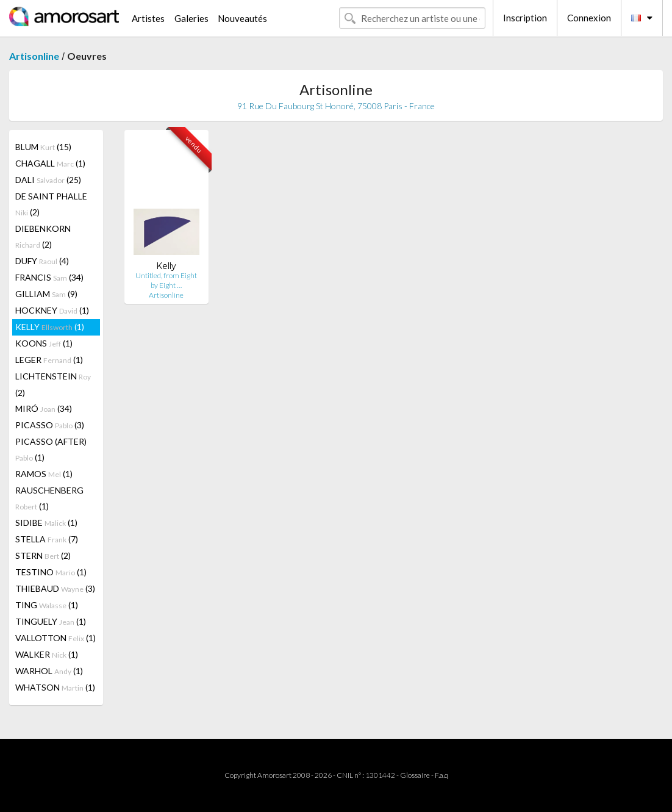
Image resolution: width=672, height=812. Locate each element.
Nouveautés (242, 18)
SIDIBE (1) (46, 523)
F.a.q (441, 775)
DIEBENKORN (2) (43, 236)
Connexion (589, 18)
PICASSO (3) (50, 425)
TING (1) (47, 605)
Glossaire (415, 775)
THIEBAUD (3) (55, 588)
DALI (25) (48, 180)
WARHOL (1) (49, 671)
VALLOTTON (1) (55, 638)
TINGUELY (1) (51, 621)
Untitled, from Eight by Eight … (166, 280)
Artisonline (34, 56)
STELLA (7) (47, 539)
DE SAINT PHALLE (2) (51, 204)
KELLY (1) (50, 327)
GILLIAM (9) (46, 294)
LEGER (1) (49, 360)
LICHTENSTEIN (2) (53, 384)
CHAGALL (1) (50, 163)
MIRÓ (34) (44, 408)
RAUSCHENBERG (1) (49, 498)
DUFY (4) (42, 261)
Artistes (148, 18)
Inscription (525, 18)
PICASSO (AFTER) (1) (51, 449)
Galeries (191, 18)
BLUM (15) (43, 147)
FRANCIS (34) (49, 277)
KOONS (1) (44, 343)
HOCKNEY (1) (52, 310)
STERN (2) (43, 555)
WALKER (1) (47, 654)
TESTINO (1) (51, 572)
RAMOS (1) (44, 474)
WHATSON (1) (55, 687)
